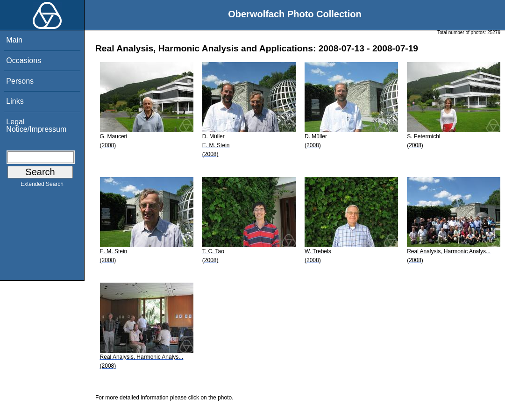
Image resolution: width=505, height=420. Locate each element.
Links (15, 101)
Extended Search (42, 186)
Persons (20, 81)
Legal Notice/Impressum (36, 125)
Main (14, 40)
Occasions (24, 61)
